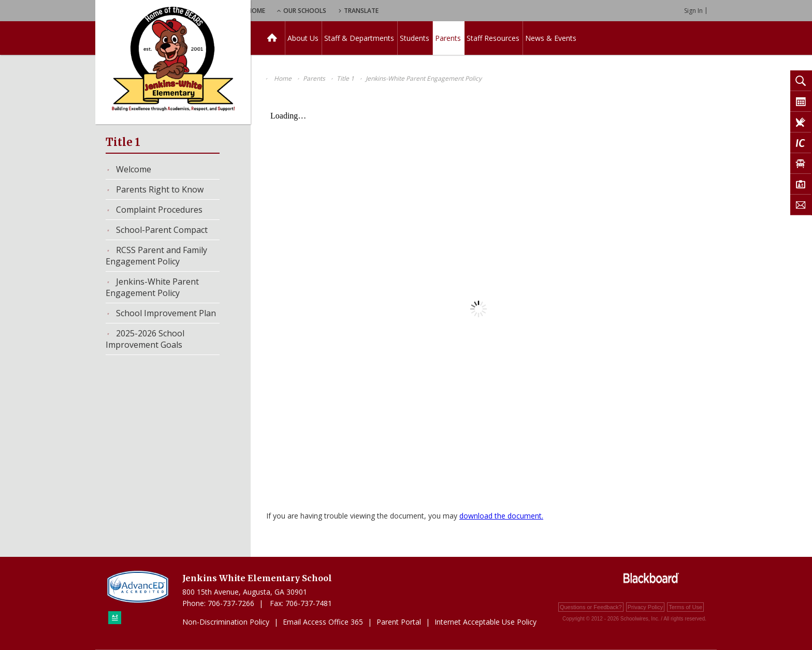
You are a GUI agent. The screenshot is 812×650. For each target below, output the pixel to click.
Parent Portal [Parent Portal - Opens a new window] (399, 622)
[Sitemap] (115, 618)
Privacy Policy (645, 607)
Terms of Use (685, 607)
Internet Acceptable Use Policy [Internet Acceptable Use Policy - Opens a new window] (485, 622)
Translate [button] (420, 11)
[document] (479, 309)
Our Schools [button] (360, 11)
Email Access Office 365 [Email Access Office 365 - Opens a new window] (323, 622)
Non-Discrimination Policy (226, 622)
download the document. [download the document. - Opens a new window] (501, 516)
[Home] (272, 38)
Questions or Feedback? (591, 607)
